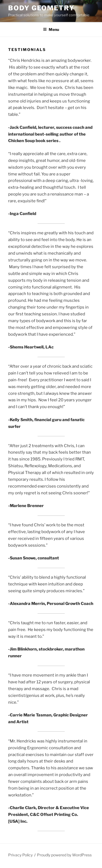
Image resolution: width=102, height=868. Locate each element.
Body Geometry (41, 8)
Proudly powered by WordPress (64, 855)
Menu (51, 29)
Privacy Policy (20, 855)
